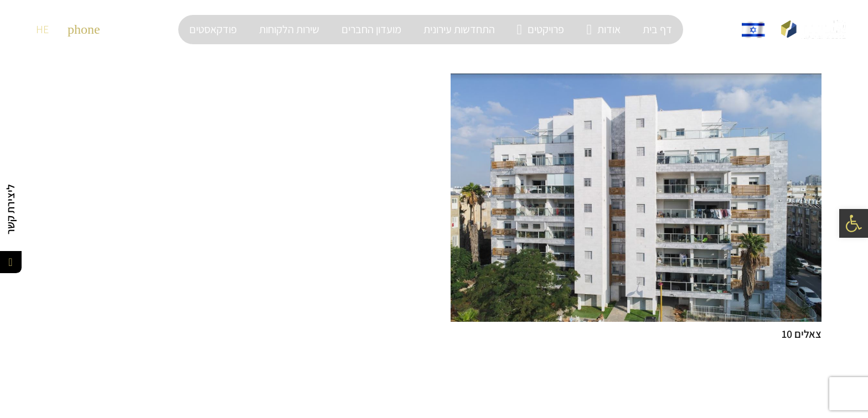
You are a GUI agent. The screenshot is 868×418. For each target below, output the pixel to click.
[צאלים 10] (636, 198)
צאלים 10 (802, 334)
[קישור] (813, 30)
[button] (854, 223)
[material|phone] (84, 29)
